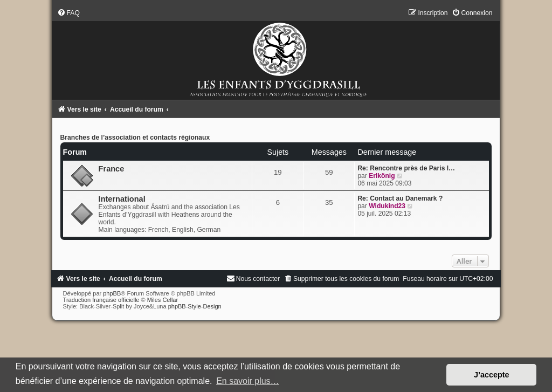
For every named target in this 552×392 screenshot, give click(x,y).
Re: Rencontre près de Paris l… (406, 168)
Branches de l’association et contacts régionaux (135, 137)
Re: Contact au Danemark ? (400, 198)
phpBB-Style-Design (195, 306)
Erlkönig (382, 176)
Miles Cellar (163, 300)
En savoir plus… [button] (248, 381)
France (112, 169)
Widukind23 (387, 206)
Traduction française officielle (101, 300)
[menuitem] (68, 13)
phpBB (112, 293)
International (122, 199)
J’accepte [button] (492, 375)
